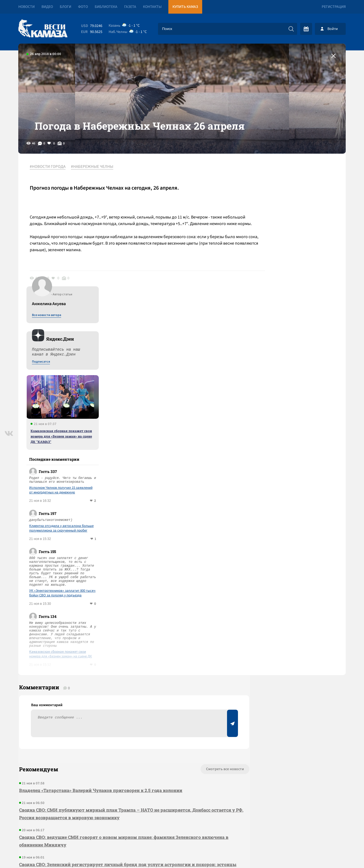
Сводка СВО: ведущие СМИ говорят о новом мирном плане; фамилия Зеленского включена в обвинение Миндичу (109, 715)
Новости (26, 7)
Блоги (65, 7)
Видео (47, 7)
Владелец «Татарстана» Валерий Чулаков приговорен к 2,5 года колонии (100, 665)
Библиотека (106, 7)
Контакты (152, 7)
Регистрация (334, 7)
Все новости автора (285, 186)
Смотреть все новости (199, 644)
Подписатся (280, 232)
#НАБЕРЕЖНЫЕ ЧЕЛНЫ (94, 180)
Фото (83, 7)
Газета (130, 7)
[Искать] (291, 29)
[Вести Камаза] (43, 29)
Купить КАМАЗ (185, 7)
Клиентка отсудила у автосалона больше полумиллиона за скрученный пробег (300, 399)
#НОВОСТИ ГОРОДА (50, 180)
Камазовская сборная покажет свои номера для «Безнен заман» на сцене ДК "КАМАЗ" (300, 306)
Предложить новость (292, 661)
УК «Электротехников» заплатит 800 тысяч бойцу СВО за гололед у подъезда (301, 463)
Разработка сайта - (325, 853)
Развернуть (182, 832)
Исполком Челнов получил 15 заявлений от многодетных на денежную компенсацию (300, 360)
